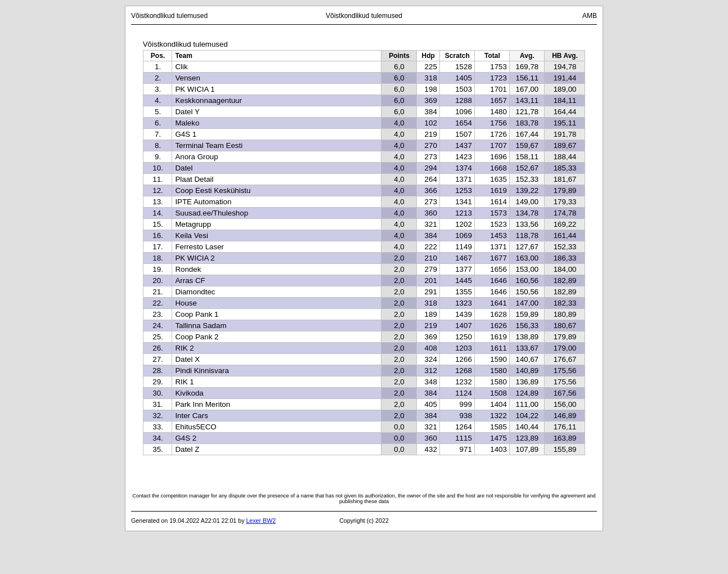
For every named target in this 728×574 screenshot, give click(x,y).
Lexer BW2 (261, 521)
